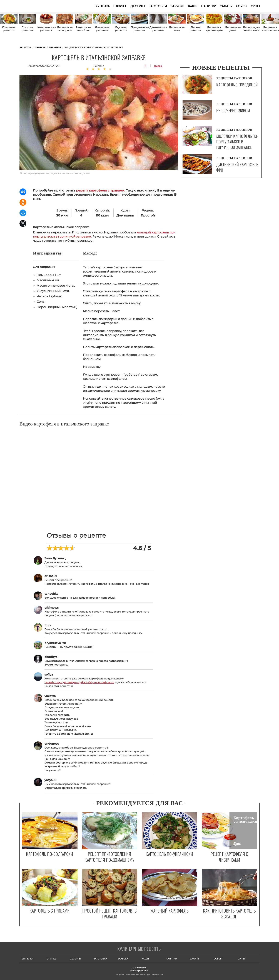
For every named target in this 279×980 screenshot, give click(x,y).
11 (145, 66)
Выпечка (102, 6)
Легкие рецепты (195, 29)
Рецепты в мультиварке (214, 29)
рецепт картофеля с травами (100, 190)
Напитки (209, 6)
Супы (255, 6)
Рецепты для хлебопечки (252, 29)
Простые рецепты (27, 29)
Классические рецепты (46, 29)
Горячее (120, 6)
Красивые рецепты (9, 29)
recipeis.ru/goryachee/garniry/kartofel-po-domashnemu (79, 682)
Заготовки (158, 6)
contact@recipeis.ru (139, 971)
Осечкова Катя (51, 66)
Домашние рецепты (102, 29)
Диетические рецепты (158, 29)
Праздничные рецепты (139, 29)
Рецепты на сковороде (65, 29)
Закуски (177, 6)
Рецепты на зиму (177, 29)
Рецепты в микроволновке (270, 29)
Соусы (242, 6)
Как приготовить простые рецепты (37, 6)
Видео (158, 66)
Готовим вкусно (139, 949)
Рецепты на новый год (83, 29)
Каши (193, 6)
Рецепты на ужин (233, 29)
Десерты (138, 6)
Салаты (226, 6)
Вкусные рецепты (121, 29)
